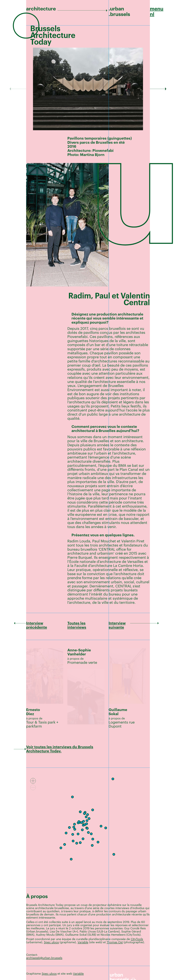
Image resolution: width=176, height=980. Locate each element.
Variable (83, 942)
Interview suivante (117, 625)
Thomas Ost (115, 942)
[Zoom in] (33, 781)
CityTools (137, 939)
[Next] (158, 89)
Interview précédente (37, 625)
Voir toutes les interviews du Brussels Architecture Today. (60, 749)
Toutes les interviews (77, 625)
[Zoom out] (33, 787)
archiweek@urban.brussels (44, 958)
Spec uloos (51, 942)
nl (152, 14)
